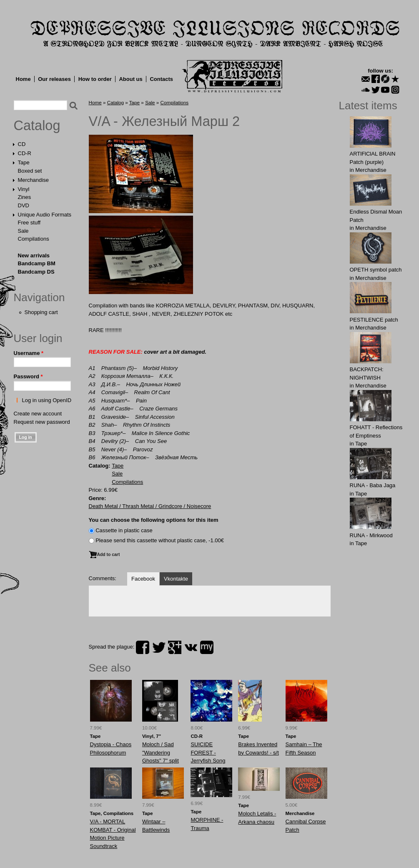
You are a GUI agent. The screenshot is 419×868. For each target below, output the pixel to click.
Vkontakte (176, 579)
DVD (24, 205)
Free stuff (29, 223)
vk (191, 647)
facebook (143, 647)
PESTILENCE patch (374, 320)
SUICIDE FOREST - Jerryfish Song (208, 752)
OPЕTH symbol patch (376, 270)
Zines (25, 197)
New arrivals (34, 255)
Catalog (37, 126)
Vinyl (24, 189)
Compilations (34, 239)
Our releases (54, 79)
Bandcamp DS (36, 272)
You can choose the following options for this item (154, 520)
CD (22, 144)
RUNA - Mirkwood (371, 535)
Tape (24, 162)
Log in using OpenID (47, 400)
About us (130, 79)
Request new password (42, 422)
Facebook (143, 579)
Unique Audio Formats (45, 215)
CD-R (25, 153)
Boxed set (30, 171)
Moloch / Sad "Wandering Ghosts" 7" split (161, 752)
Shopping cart (41, 312)
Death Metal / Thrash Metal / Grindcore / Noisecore (150, 506)
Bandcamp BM (37, 263)
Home (23, 79)
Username (29, 353)
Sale (23, 231)
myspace (207, 647)
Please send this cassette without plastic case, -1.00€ (160, 540)
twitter (159, 647)
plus (175, 647)
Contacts (161, 79)
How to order (95, 79)
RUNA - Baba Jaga (373, 485)
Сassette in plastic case (124, 530)
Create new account (38, 414)
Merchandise (33, 180)
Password (28, 376)
